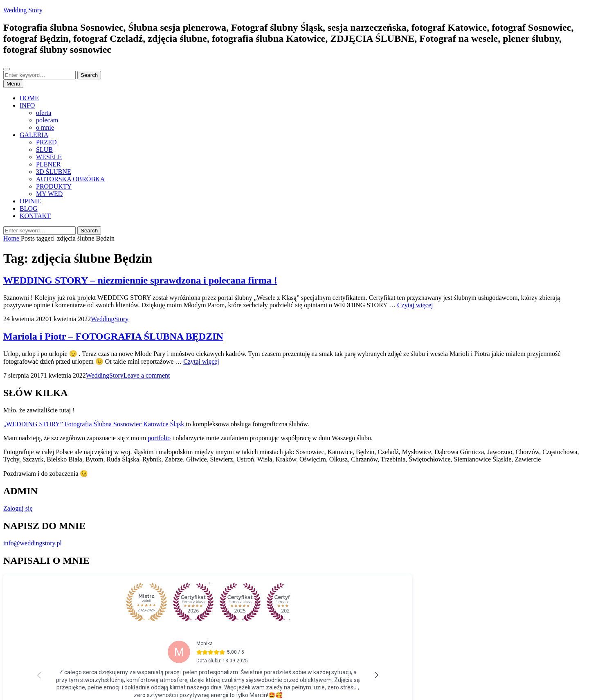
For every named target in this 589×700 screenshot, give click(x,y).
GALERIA (34, 135)
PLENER (48, 164)
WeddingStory (110, 319)
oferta (44, 113)
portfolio (159, 438)
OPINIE (30, 201)
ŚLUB (44, 150)
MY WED (49, 194)
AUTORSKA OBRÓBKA (70, 179)
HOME (29, 98)
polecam (47, 120)
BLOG (29, 208)
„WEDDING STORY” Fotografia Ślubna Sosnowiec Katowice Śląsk (94, 424)
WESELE (49, 157)
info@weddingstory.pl (33, 543)
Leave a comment (147, 375)
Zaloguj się (18, 508)
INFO (27, 105)
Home (12, 238)
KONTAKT (35, 216)
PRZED (46, 142)
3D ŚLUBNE (54, 172)
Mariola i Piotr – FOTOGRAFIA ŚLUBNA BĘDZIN (113, 336)
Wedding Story (23, 10)
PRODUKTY (54, 186)
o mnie (45, 127)
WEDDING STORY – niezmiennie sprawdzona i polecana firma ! (140, 280)
